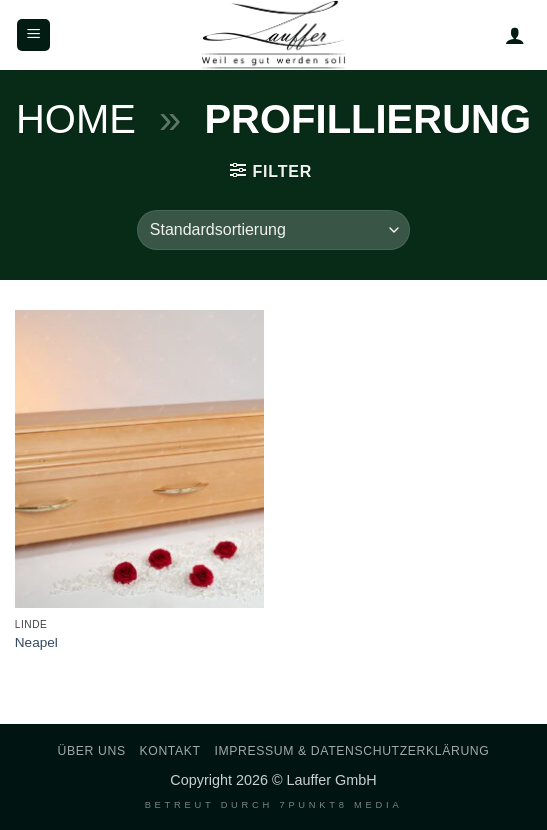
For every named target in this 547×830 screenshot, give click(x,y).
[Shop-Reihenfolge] (273, 230)
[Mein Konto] (515, 35)
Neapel (36, 642)
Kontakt (170, 751)
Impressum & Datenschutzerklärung (351, 751)
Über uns (92, 751)
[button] (33, 35)
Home (76, 119)
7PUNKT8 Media (340, 805)
